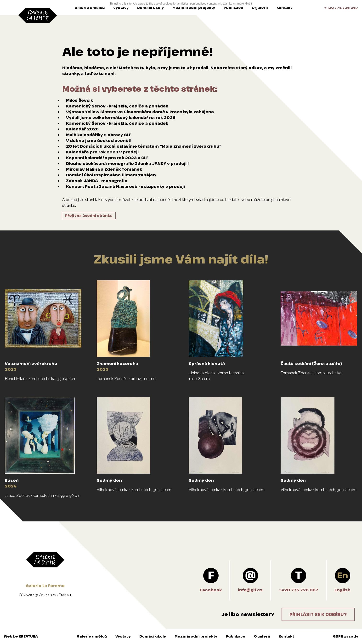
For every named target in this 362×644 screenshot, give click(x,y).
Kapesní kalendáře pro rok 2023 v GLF (107, 158)
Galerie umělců (90, 8)
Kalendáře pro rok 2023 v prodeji (102, 152)
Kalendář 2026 (82, 129)
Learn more (236, 4)
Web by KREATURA (21, 636)
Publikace (233, 8)
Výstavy (121, 8)
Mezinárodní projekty (194, 8)
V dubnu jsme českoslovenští (99, 140)
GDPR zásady (346, 636)
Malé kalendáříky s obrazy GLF (99, 135)
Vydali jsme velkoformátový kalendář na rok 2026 (121, 118)
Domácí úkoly (150, 8)
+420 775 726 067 (341, 8)
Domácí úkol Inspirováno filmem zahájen (111, 175)
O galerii (260, 8)
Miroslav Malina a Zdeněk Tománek (104, 169)
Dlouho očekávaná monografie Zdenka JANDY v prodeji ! (127, 163)
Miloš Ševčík (79, 100)
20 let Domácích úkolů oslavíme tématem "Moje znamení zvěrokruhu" (144, 146)
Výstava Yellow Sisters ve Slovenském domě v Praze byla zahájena (140, 112)
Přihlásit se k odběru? (318, 614)
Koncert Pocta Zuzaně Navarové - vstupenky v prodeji (125, 186)
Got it (249, 4)
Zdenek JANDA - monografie (97, 181)
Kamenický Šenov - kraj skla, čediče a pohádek (117, 106)
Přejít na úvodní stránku (89, 216)
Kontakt (284, 8)
